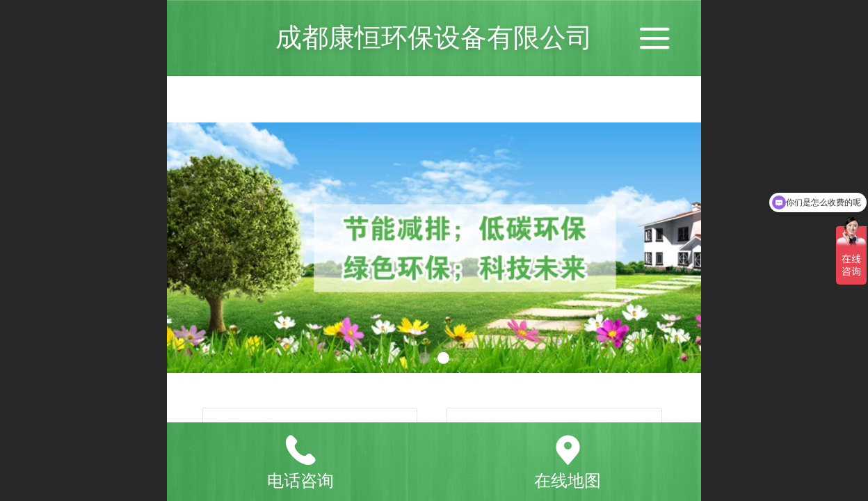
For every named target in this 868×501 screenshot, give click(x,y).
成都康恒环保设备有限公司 (434, 37)
